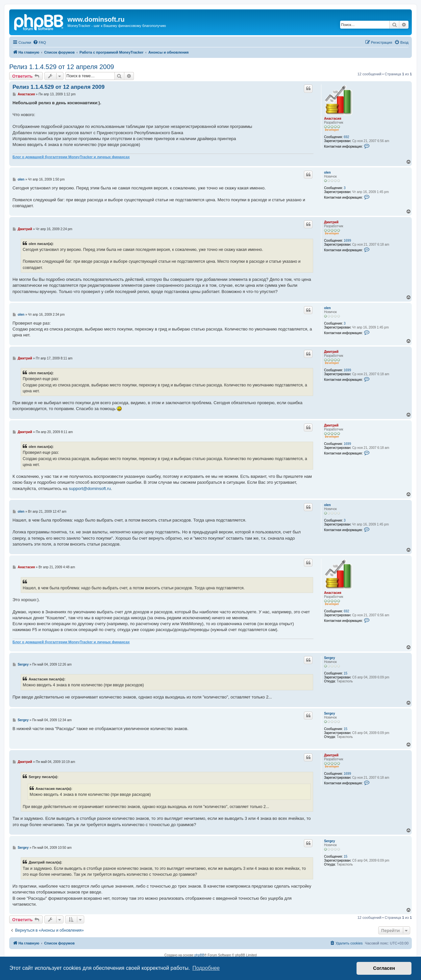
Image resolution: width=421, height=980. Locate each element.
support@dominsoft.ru (90, 489)
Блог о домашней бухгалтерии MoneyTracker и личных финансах (71, 157)
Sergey (329, 658)
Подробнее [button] (206, 968)
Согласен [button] (384, 968)
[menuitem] (39, 42)
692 (347, 137)
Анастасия (333, 119)
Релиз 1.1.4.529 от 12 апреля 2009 (62, 67)
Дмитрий (331, 222)
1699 (347, 241)
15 (346, 673)
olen (327, 172)
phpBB (199, 955)
